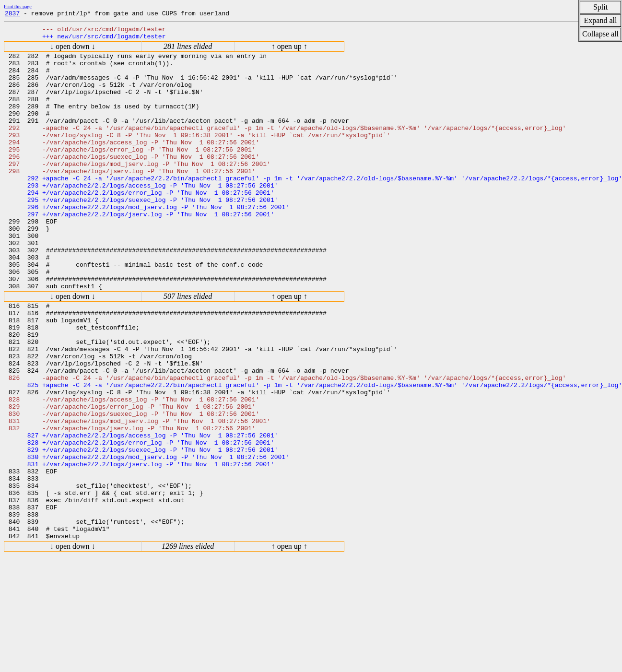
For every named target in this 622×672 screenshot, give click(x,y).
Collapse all (600, 34)
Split (600, 7)
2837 (12, 14)
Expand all (601, 20)
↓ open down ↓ (73, 51)
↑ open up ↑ (289, 51)
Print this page (18, 6)
